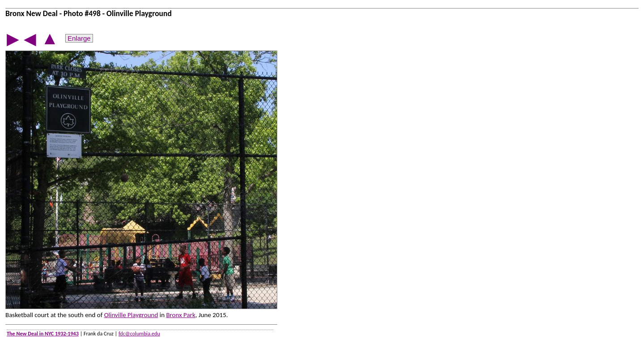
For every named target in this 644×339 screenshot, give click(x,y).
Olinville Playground (131, 315)
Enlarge (79, 38)
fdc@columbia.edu (139, 333)
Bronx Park (180, 315)
